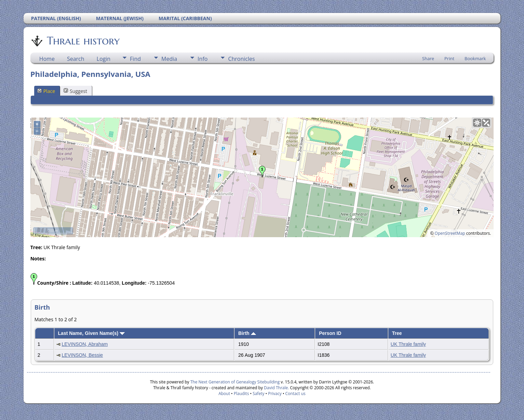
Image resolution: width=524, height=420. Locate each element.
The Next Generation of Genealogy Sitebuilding (235, 382)
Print (449, 58)
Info (203, 59)
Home (47, 59)
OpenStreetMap (450, 233)
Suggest (75, 91)
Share (428, 58)
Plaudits (241, 394)
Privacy (275, 394)
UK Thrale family (408, 344)
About (224, 394)
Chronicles (241, 59)
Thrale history (83, 41)
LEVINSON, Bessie (83, 355)
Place (46, 91)
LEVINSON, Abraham (85, 344)
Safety (258, 394)
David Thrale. (276, 388)
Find (135, 59)
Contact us (295, 394)
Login (104, 59)
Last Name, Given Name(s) (92, 333)
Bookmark (475, 58)
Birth (247, 333)
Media (169, 59)
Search (76, 59)
